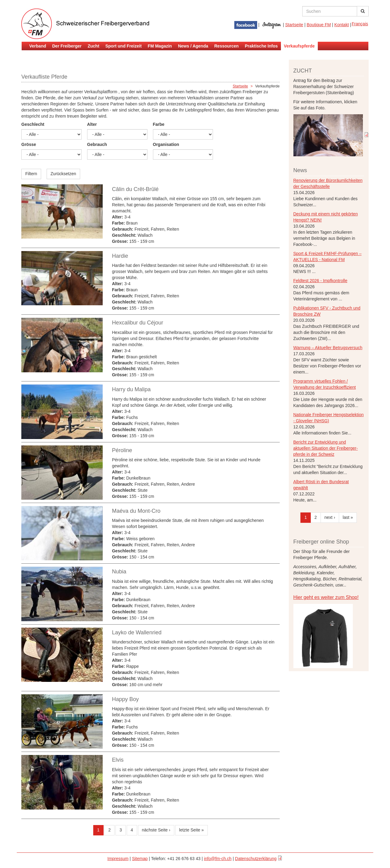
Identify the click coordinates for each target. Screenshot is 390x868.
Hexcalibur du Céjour (137, 323)
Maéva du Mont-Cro (136, 511)
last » (348, 517)
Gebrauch (97, 144)
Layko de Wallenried (136, 632)
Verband (38, 46)
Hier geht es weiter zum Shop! (326, 597)
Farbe (159, 124)
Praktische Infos (261, 46)
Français (360, 24)
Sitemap (140, 859)
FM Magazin (160, 46)
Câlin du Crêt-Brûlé (135, 189)
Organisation (166, 144)
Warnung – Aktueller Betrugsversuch (328, 348)
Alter (92, 124)
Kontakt (341, 25)
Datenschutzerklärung (256, 859)
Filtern (31, 174)
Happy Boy (125, 699)
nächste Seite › (156, 830)
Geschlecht (33, 124)
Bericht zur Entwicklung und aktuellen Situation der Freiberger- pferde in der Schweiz (326, 448)
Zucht (94, 46)
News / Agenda (193, 46)
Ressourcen (226, 46)
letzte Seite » (191, 830)
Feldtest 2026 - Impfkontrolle (320, 281)
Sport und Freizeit (124, 46)
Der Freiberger (67, 46)
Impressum (118, 859)
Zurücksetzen (63, 174)
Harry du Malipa (131, 389)
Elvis (118, 760)
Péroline (122, 450)
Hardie (120, 256)
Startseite (294, 25)
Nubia (119, 572)
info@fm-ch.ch (218, 859)
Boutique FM (319, 25)
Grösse (29, 144)
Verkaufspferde (299, 46)
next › (330, 517)
